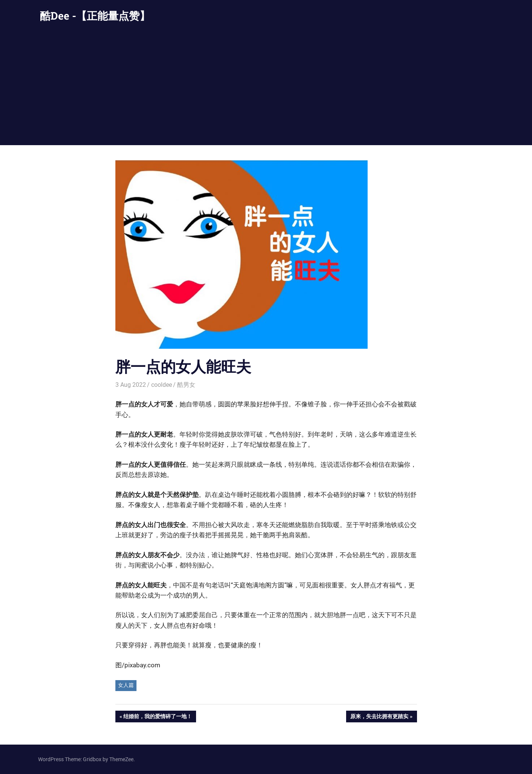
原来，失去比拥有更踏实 (379, 717)
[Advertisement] (266, 89)
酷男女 (186, 385)
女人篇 (126, 685)
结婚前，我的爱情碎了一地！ (157, 717)
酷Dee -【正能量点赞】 (95, 16)
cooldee (162, 385)
